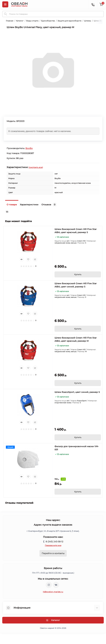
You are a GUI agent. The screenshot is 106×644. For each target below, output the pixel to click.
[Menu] (5, 4)
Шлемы (87, 21)
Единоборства (48, 21)
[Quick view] (22, 259)
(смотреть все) (36, 167)
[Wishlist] (28, 259)
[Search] (6, 14)
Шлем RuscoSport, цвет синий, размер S (77, 392)
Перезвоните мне (53, 545)
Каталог (20, 21)
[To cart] (78, 274)
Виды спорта (32, 21)
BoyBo (29, 148)
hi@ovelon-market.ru (53, 592)
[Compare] (35, 259)
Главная (10, 21)
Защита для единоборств (69, 21)
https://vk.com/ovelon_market (56, 585)
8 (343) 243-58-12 (54, 542)
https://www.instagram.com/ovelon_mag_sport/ (49, 585)
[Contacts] (93, 4)
